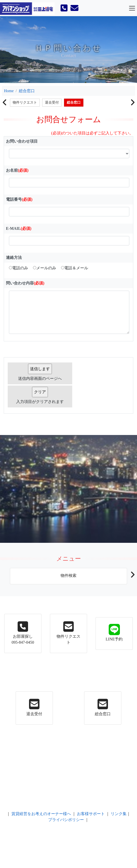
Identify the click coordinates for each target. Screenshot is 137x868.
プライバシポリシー (66, 820)
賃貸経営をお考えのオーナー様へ (41, 814)
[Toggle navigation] (132, 8)
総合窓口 (27, 91)
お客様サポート (91, 814)
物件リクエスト (25, 102)
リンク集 (119, 814)
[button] (132, 576)
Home (9, 91)
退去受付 (52, 102)
